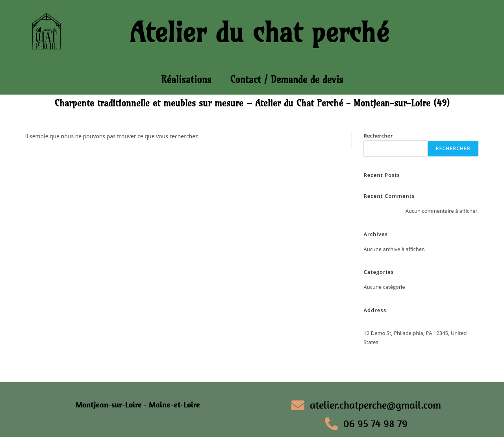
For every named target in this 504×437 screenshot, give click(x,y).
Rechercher (378, 136)
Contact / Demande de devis (287, 80)
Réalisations (186, 80)
